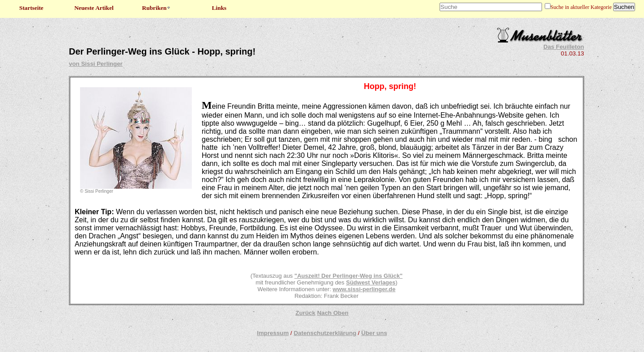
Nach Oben (333, 313)
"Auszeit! (307, 276)
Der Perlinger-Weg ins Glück (360, 276)
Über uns (374, 333)
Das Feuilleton (564, 47)
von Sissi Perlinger (96, 64)
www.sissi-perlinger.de (364, 289)
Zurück (305, 313)
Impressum (273, 333)
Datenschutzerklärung (325, 333)
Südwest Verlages (371, 282)
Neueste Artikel (94, 8)
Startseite (31, 8)
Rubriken (157, 8)
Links (219, 8)
